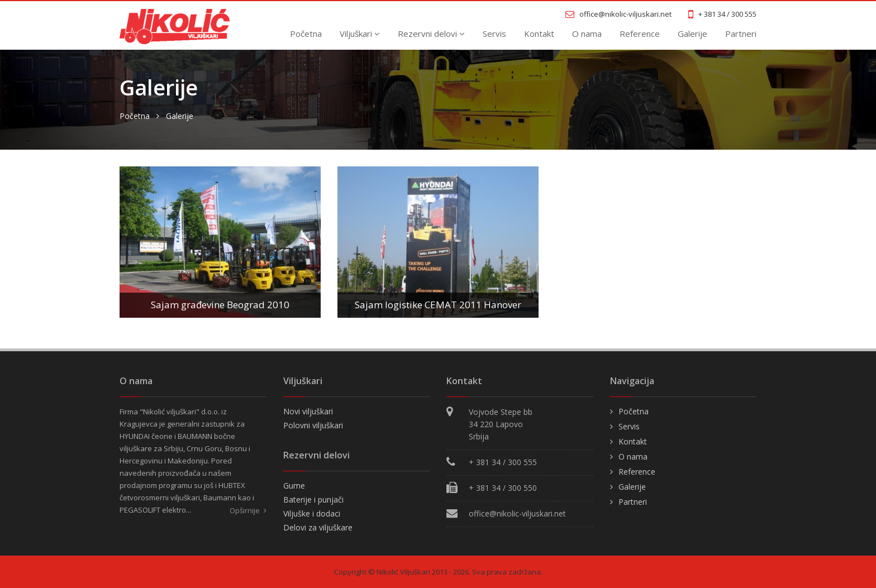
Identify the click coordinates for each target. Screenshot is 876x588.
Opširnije (248, 510)
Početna (306, 34)
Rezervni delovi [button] (431, 34)
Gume (294, 486)
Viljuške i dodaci (312, 513)
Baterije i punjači (313, 499)
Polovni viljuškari (313, 425)
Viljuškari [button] (360, 34)
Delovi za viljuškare (318, 527)
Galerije (692, 34)
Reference (640, 34)
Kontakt (539, 34)
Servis (494, 34)
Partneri (741, 34)
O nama (587, 34)
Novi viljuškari (308, 411)
